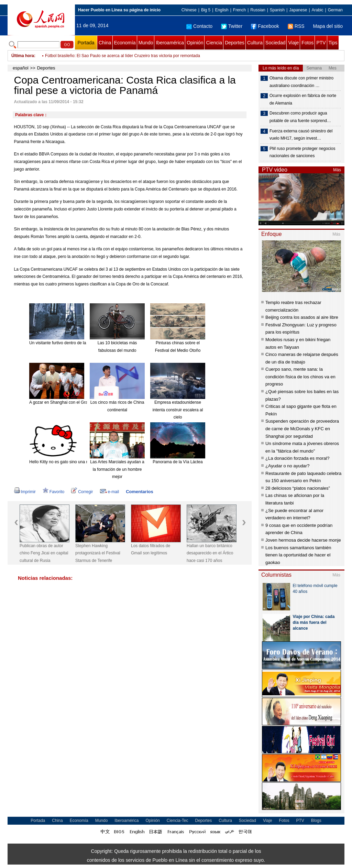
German (335, 10)
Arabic (318, 10)
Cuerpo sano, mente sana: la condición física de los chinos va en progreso (300, 377)
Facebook (265, 26)
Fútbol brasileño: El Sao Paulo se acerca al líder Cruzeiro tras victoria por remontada (123, 56)
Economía (125, 43)
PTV (321, 43)
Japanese (298, 10)
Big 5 (206, 10)
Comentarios (139, 492)
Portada (86, 43)
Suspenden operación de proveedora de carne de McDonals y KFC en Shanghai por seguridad (302, 428)
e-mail (110, 492)
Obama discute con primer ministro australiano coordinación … (301, 82)
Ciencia (214, 43)
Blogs (316, 821)
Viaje (293, 43)
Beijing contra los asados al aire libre (302, 317)
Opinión (195, 43)
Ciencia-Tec (178, 821)
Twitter (232, 26)
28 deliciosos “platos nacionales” (298, 488)
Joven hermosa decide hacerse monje (303, 540)
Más (337, 170)
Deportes (235, 43)
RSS (296, 26)
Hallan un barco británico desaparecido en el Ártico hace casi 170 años (210, 553)
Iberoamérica (170, 43)
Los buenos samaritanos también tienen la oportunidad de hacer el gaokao (298, 555)
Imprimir (25, 492)
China (105, 43)
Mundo (146, 43)
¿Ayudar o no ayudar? (287, 466)
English (222, 10)
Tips (333, 43)
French (239, 10)
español (21, 68)
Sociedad (275, 43)
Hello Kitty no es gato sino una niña (62, 462)
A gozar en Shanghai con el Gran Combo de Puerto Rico (81, 402)
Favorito (53, 492)
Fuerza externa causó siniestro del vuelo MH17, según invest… (301, 135)
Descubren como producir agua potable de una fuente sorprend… (300, 117)
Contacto (199, 26)
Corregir (82, 492)
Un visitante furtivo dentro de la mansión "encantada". (78, 343)
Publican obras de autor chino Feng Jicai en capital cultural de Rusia (44, 553)
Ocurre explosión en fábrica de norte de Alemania (303, 99)
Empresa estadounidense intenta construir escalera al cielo (178, 410)
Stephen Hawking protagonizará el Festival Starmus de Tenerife (98, 553)
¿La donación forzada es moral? (297, 458)
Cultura (255, 43)
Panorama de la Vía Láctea (178, 462)
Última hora (23, 56)
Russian (258, 10)
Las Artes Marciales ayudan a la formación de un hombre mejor (117, 469)
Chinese (189, 10)
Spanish (277, 10)
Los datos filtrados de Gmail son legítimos (151, 550)
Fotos (307, 43)
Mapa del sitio (328, 26)
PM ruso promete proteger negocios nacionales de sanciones (302, 152)
